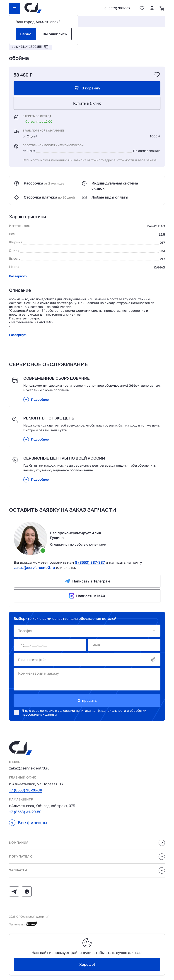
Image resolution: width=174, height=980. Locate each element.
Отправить (87, 700)
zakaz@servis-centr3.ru (34, 568)
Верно (26, 34)
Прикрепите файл (87, 660)
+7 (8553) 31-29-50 (25, 812)
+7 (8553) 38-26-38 (26, 790)
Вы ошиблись (55, 34)
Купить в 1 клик (87, 103)
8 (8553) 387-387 (117, 8)
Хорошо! (87, 964)
